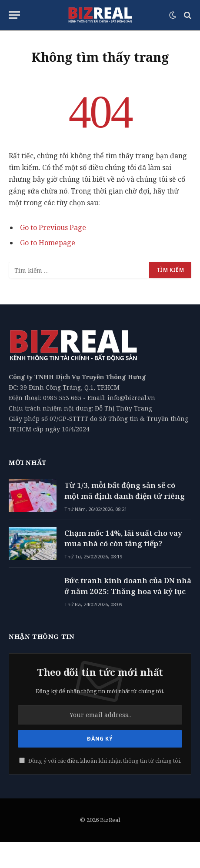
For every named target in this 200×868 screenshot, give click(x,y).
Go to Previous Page (53, 227)
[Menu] (14, 15)
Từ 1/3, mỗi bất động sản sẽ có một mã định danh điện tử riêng (125, 490)
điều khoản (82, 761)
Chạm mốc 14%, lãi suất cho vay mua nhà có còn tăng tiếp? (123, 538)
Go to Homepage (48, 243)
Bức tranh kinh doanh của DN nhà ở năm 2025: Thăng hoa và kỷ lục (128, 586)
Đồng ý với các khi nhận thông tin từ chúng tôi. (100, 761)
